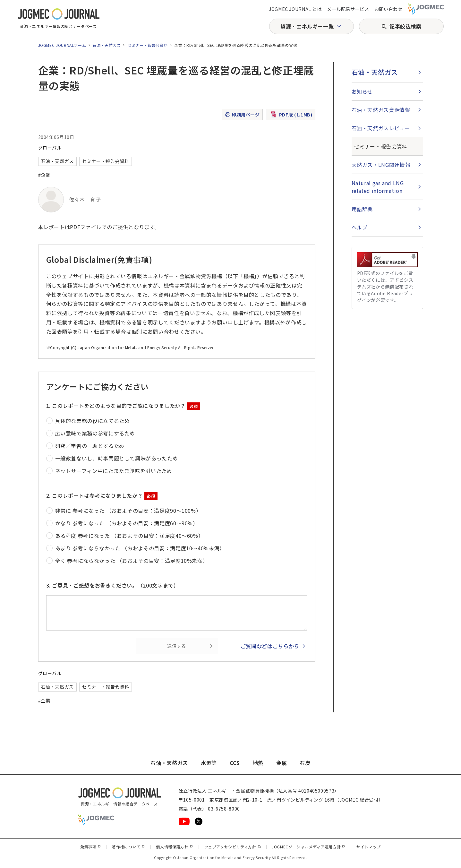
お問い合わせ (388, 9)
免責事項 (91, 847)
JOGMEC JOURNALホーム (62, 45)
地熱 (258, 763)
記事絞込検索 (406, 26)
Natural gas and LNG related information (378, 187)
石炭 (305, 763)
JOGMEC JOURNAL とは (295, 9)
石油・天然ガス (107, 45)
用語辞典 (362, 209)
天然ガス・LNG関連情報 (381, 165)
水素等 (209, 763)
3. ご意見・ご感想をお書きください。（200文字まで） (113, 585)
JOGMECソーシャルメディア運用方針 (309, 847)
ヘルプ (360, 227)
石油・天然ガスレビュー (381, 128)
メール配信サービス (348, 9)
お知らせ (362, 91)
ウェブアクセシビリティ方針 (233, 847)
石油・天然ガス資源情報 (381, 110)
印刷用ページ (242, 115)
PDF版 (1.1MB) (291, 115)
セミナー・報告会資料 (148, 45)
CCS (235, 763)
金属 (282, 763)
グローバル (50, 148)
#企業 (44, 175)
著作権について (129, 847)
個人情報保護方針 (175, 847)
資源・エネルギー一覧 (307, 26)
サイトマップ (369, 847)
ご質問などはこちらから (270, 646)
